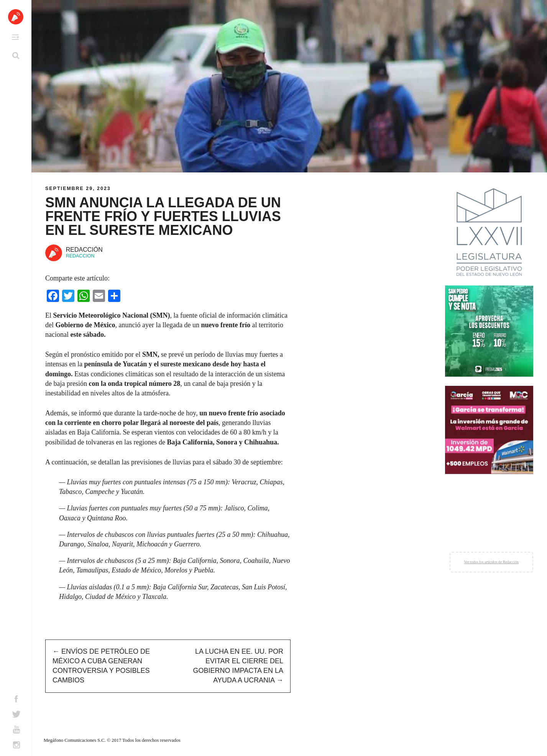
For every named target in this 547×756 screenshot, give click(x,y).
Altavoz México (16, 17)
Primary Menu (15, 37)
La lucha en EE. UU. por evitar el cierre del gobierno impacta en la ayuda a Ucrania (238, 666)
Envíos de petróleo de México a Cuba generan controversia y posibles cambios (101, 666)
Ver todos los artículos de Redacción (491, 562)
